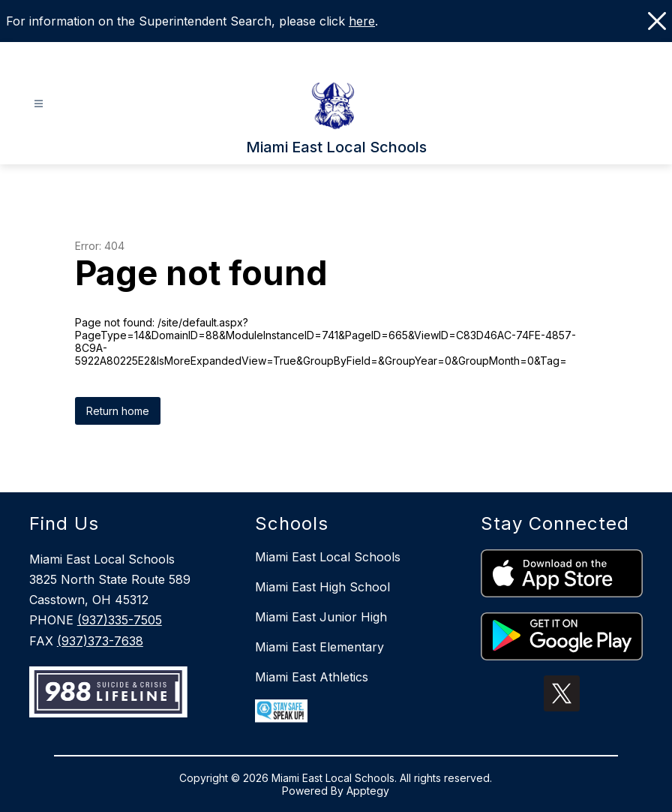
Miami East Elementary (319, 647)
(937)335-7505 (120, 620)
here (362, 21)
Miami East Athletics (312, 677)
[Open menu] (39, 104)
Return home (118, 411)
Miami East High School (322, 587)
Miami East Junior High (321, 617)
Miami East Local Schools (328, 557)
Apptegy (368, 791)
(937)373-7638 (100, 641)
